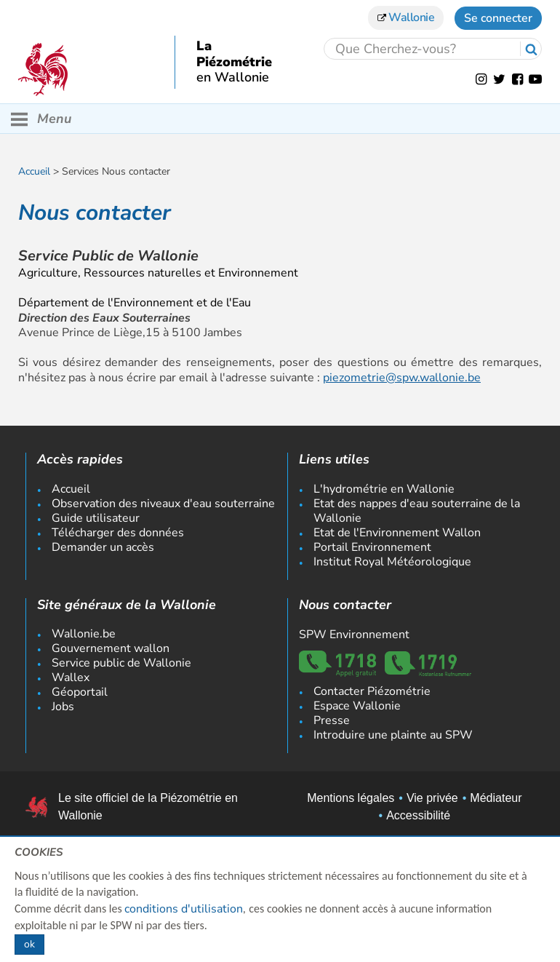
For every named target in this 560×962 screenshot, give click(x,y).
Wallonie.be (84, 634)
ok (29, 944)
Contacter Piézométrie (372, 691)
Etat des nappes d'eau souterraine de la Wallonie (417, 511)
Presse (332, 720)
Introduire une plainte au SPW (393, 735)
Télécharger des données (118, 533)
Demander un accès (103, 547)
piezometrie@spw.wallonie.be (402, 378)
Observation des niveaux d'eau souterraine (163, 504)
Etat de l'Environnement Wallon (397, 533)
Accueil (34, 171)
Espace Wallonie (357, 706)
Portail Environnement (372, 547)
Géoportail (80, 692)
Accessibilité (418, 815)
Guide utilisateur (96, 518)
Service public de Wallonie (121, 663)
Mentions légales (351, 798)
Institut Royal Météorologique (392, 562)
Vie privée (432, 798)
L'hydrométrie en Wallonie (384, 489)
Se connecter (498, 18)
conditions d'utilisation (184, 909)
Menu (41, 119)
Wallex (71, 677)
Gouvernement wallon (111, 648)
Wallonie (406, 17)
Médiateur (496, 798)
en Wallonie (233, 78)
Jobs (63, 707)
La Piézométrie (234, 54)
